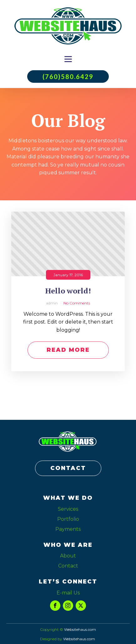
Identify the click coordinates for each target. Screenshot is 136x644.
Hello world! (68, 291)
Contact (68, 566)
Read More (68, 350)
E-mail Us (68, 593)
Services (68, 509)
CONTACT (68, 468)
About (68, 556)
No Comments (77, 303)
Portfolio (68, 519)
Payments (68, 529)
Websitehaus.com (79, 639)
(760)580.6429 (68, 77)
